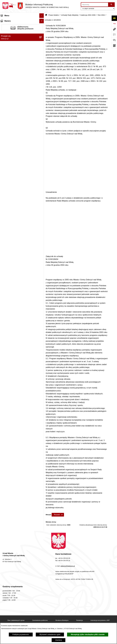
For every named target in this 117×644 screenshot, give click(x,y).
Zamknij (58, 640)
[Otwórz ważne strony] (114, 35)
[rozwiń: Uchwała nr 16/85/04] (42, 276)
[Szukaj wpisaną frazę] (112, 5)
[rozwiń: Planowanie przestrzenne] (42, 551)
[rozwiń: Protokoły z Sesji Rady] (42, 454)
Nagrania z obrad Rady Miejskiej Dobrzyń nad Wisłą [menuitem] (20, 476)
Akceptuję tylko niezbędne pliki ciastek (88, 634)
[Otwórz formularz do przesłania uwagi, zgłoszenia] (114, 40)
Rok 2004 (101, 15)
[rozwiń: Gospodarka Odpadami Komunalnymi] (42, 542)
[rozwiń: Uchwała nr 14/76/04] (42, 233)
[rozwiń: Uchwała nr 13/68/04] (42, 185)
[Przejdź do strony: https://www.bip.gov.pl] (114, 24)
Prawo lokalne (54, 15)
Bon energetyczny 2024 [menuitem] (11, 528)
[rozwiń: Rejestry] (42, 570)
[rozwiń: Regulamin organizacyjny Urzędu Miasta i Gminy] (42, 55)
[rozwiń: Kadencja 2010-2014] (42, 88)
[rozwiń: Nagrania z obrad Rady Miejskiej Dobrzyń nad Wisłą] (42, 475)
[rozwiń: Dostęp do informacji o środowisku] (42, 547)
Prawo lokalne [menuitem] (7, 43)
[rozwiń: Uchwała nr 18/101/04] (42, 372)
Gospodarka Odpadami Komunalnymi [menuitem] (16, 542)
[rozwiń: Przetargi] (42, 498)
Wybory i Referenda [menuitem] (9, 512)
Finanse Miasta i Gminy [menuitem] (10, 503)
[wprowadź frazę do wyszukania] (95, 5)
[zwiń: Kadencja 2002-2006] (42, 100)
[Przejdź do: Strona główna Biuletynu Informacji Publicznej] (46, 15)
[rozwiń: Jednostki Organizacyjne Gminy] (42, 39)
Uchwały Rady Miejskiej (70, 15)
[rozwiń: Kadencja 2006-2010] (42, 94)
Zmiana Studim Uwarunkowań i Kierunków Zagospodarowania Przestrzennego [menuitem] (18, 564)
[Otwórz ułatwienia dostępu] (114, 18)
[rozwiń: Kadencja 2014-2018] (42, 82)
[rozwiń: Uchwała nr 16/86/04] (42, 282)
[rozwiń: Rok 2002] (42, 421)
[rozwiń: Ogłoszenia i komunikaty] (42, 489)
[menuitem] (22, 49)
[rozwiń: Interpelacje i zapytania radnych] (42, 442)
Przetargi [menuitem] (5, 498)
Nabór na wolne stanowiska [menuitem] (12, 507)
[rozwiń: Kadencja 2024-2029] (42, 70)
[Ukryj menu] (42, 16)
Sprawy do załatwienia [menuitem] (10, 537)
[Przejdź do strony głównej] (35, 6)
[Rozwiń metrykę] (58, 515)
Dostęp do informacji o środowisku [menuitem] (15, 547)
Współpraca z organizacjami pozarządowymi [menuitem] (19, 584)
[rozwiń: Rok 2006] (42, 106)
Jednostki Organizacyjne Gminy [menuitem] (14, 38)
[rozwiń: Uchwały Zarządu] (42, 460)
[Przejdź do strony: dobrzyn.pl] (114, 29)
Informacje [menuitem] (5, 524)
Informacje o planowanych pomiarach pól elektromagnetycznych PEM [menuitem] (18, 518)
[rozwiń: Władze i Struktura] (42, 34)
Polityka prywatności (21, 634)
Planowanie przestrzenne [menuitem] (11, 551)
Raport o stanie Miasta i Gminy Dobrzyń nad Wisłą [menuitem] (19, 483)
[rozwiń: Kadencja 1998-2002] (42, 427)
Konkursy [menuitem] (5, 575)
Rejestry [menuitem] (4, 570)
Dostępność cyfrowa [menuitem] (9, 25)
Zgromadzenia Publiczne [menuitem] (11, 579)
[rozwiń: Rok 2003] (42, 415)
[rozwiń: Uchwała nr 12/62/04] (42, 149)
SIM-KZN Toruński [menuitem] (8, 533)
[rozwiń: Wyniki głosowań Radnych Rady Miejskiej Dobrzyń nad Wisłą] (42, 433)
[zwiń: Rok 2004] (42, 118)
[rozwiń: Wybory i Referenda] (42, 512)
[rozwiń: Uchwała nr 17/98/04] (42, 354)
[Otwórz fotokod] (114, 46)
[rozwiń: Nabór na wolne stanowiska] (42, 507)
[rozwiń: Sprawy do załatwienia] (42, 538)
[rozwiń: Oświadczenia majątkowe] (42, 494)
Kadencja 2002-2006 (88, 15)
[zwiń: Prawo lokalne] (42, 43)
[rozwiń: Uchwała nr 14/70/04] (42, 197)
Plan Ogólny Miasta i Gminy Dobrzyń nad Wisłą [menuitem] (18, 557)
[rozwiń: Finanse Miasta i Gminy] (42, 503)
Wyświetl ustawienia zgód (50, 634)
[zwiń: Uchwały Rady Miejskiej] (42, 64)
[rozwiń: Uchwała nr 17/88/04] (42, 294)
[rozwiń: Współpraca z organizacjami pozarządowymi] (42, 584)
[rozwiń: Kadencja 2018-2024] (42, 76)
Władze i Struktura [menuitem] (8, 34)
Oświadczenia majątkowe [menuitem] (11, 494)
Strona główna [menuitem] (7, 20)
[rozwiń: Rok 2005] (42, 112)
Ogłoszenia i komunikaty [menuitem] (11, 489)
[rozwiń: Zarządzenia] (42, 448)
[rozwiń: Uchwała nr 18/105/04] (42, 397)
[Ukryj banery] (42, 589)
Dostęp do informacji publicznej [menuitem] (14, 29)
